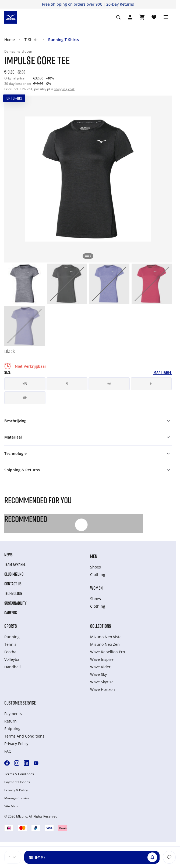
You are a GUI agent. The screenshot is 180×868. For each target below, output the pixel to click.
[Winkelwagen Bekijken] (142, 17)
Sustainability (15, 603)
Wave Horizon (103, 689)
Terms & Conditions (19, 774)
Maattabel (163, 372)
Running (12, 637)
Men (94, 556)
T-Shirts (31, 40)
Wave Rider (100, 667)
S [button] (67, 384)
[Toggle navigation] (166, 17)
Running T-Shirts (63, 40)
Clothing (98, 575)
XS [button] (25, 384)
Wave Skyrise (102, 682)
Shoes (96, 567)
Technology (13, 593)
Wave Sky (98, 674)
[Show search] (118, 17)
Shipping (12, 729)
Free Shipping (54, 4)
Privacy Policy (16, 744)
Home (10, 40)
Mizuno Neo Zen (105, 644)
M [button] (109, 384)
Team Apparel (15, 564)
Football (11, 652)
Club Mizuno (14, 574)
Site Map (11, 806)
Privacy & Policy (16, 790)
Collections (101, 626)
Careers (11, 613)
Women (96, 588)
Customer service (20, 703)
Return (10, 721)
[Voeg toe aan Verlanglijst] (169, 857)
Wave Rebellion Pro (107, 652)
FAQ (8, 751)
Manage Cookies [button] (17, 798)
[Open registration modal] (130, 17)
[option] (24, 284)
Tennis (10, 644)
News (8, 555)
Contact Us (13, 584)
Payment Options (17, 782)
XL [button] (25, 398)
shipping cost (64, 89)
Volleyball (13, 659)
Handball (13, 667)
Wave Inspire (102, 659)
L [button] (151, 384)
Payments (13, 714)
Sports (11, 626)
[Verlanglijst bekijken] (154, 17)
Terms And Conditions (24, 736)
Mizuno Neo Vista (106, 637)
